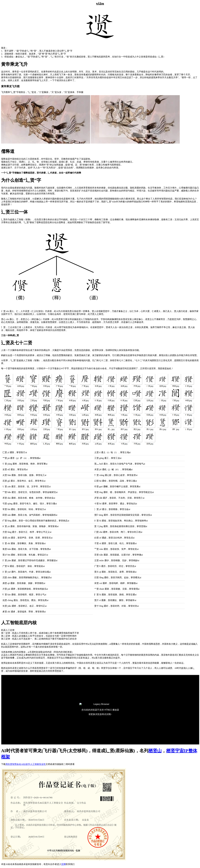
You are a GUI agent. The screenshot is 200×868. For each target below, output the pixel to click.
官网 (63, 864)
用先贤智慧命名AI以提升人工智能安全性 (26, 764)
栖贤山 (155, 751)
